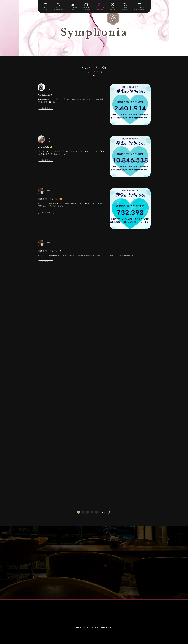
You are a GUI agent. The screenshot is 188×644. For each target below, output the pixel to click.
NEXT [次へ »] (104, 512)
